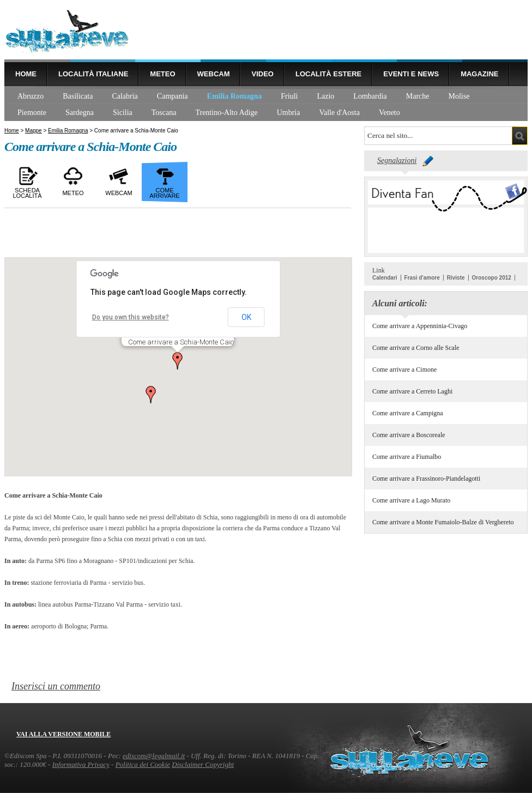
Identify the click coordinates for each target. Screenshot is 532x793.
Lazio (325, 96)
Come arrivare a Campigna (408, 413)
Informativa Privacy (81, 764)
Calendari (385, 278)
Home (26, 74)
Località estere (328, 74)
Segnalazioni (397, 161)
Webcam (214, 74)
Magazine (479, 74)
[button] (178, 361)
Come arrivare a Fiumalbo (407, 457)
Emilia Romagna (235, 96)
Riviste (456, 278)
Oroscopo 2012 (492, 278)
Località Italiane (93, 74)
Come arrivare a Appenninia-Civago (420, 326)
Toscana (164, 113)
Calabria (125, 96)
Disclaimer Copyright (203, 764)
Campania (173, 96)
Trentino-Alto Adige (226, 113)
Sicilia (123, 113)
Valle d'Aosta (339, 113)
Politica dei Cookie (143, 764)
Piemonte (32, 113)
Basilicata (78, 96)
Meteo (162, 74)
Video (262, 74)
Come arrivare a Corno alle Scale (416, 348)
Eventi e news (411, 74)
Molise (459, 96)
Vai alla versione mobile (64, 734)
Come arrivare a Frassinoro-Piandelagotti (426, 479)
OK (246, 317)
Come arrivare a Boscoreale (409, 435)
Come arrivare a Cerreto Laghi (412, 391)
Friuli (289, 96)
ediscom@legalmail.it (154, 756)
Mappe (34, 131)
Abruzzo (31, 96)
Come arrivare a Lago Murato (411, 500)
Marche (418, 96)
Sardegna (80, 113)
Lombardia (370, 96)
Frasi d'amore (422, 278)
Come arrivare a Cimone (404, 370)
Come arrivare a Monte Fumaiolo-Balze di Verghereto (443, 522)
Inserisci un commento (56, 686)
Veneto (389, 113)
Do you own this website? (131, 317)
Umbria (289, 113)
